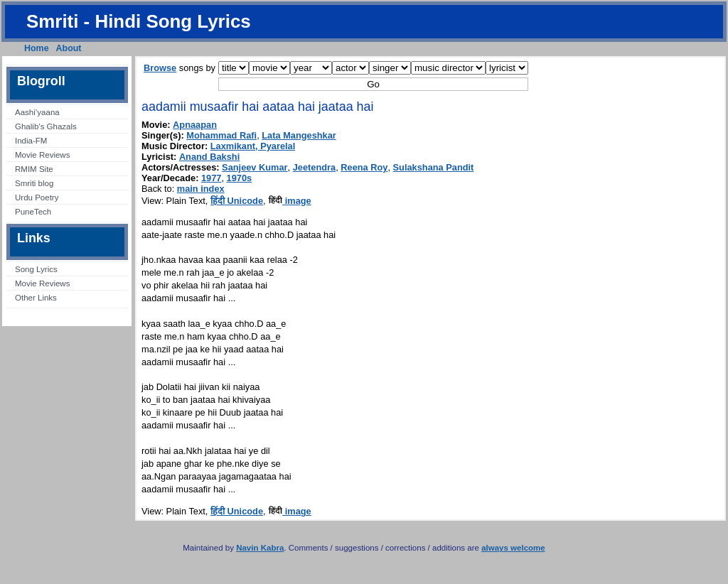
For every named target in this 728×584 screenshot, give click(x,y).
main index (201, 189)
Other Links (36, 298)
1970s (240, 178)
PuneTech (33, 212)
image (290, 201)
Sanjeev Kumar (255, 167)
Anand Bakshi (209, 157)
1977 (211, 178)
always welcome (513, 548)
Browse (160, 68)
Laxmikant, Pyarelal (253, 146)
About (69, 48)
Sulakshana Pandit (434, 167)
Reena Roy (364, 167)
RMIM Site (34, 169)
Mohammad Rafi (221, 135)
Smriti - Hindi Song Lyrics (139, 21)
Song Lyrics (36, 269)
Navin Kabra (260, 548)
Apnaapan (195, 125)
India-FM (31, 141)
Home (37, 48)
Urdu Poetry (37, 198)
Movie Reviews (42, 155)
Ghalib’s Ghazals (46, 126)
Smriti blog (34, 183)
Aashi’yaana (37, 112)
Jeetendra (314, 167)
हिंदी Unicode (237, 201)
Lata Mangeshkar (299, 135)
